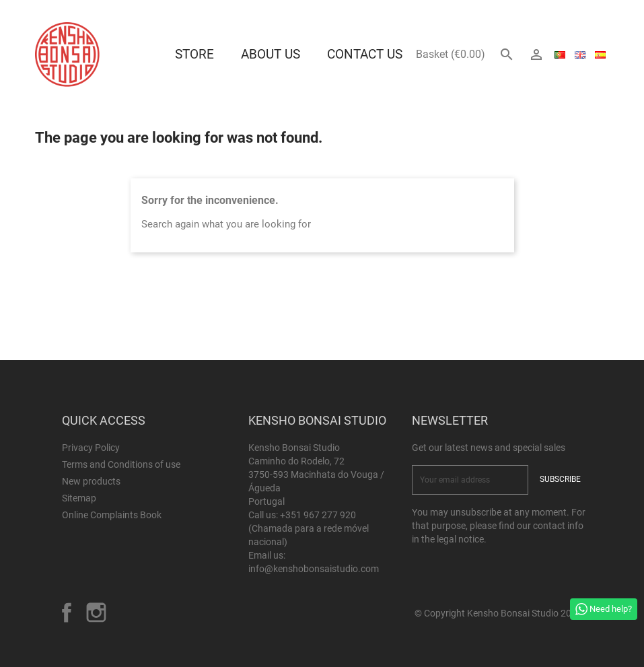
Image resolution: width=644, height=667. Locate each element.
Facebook (67, 612)
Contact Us (365, 54)
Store (194, 54)
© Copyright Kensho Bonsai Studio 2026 (498, 613)
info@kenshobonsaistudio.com (314, 569)
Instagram (96, 612)
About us (271, 54)
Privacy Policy (91, 448)
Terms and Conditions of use (121, 464)
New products (91, 481)
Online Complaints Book (112, 515)
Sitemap (79, 498)
